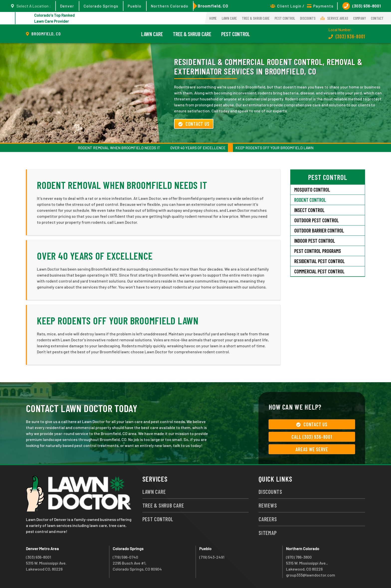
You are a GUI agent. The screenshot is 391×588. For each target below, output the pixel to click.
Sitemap (268, 533)
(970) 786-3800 (299, 557)
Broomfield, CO (213, 6)
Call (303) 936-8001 (312, 437)
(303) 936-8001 (362, 6)
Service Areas (334, 18)
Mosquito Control (312, 190)
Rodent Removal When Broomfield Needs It (119, 148)
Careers (268, 519)
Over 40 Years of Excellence (198, 148)
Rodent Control (310, 200)
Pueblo (135, 6)
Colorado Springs (101, 6)
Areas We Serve (312, 449)
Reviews (268, 505)
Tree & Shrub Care (256, 18)
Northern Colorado (170, 6)
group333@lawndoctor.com (311, 575)
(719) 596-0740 (125, 557)
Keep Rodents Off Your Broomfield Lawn (274, 148)
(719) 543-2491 (212, 557)
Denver (67, 6)
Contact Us (194, 124)
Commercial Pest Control (319, 271)
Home (213, 18)
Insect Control (309, 210)
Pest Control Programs (318, 251)
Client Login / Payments (302, 6)
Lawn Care (229, 18)
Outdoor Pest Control (317, 220)
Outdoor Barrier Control (319, 230)
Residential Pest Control (320, 261)
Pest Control (285, 18)
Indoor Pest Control (315, 241)
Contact (377, 18)
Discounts (308, 18)
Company (359, 18)
